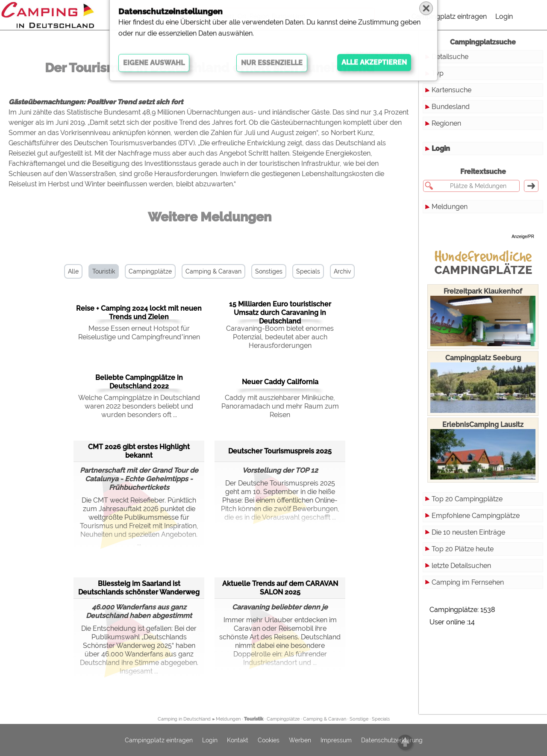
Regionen (446, 123)
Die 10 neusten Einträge (468, 532)
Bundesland (451, 107)
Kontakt (238, 740)
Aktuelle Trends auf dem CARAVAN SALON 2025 (280, 588)
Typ (438, 73)
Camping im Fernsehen (468, 582)
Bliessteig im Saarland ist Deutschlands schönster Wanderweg (139, 588)
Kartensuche (451, 90)
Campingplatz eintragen (449, 16)
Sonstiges (269, 271)
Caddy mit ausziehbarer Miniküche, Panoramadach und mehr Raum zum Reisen (280, 406)
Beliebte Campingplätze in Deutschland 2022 (139, 382)
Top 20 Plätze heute (463, 549)
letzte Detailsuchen (461, 566)
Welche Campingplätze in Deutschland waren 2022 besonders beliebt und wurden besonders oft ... (139, 406)
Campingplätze (150, 271)
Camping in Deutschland (184, 719)
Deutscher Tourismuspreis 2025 (280, 451)
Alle (73, 271)
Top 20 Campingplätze (467, 499)
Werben (300, 740)
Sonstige (359, 719)
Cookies (269, 740)
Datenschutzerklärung (392, 740)
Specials (308, 271)
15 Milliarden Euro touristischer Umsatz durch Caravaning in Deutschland (280, 313)
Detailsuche (450, 57)
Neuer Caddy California (280, 382)
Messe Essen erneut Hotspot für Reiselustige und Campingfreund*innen (139, 333)
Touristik (104, 271)
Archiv (342, 271)
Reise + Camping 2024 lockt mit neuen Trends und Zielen (139, 313)
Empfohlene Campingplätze (476, 516)
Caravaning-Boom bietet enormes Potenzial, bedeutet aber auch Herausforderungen (280, 337)
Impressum (336, 740)
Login (504, 16)
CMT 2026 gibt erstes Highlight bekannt (139, 451)
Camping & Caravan (213, 271)
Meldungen (450, 207)
